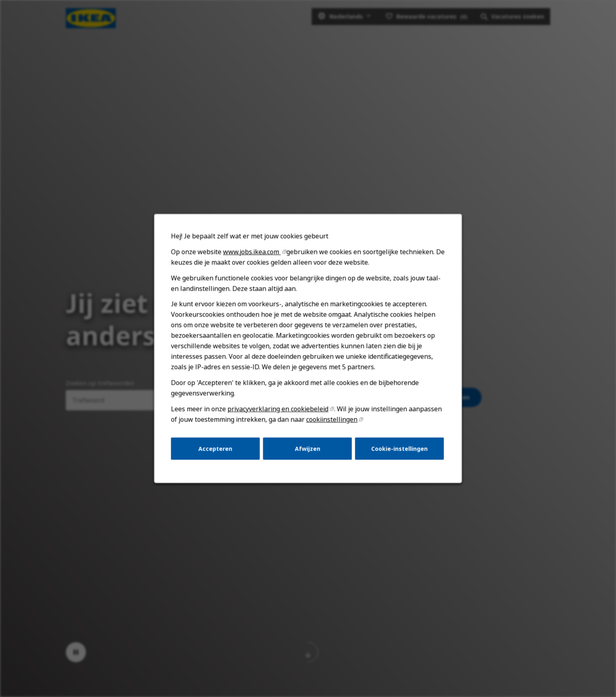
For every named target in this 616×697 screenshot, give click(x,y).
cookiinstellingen (332, 419)
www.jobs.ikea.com (252, 252)
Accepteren (216, 448)
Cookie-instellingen (400, 448)
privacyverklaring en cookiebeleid (278, 409)
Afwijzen (307, 448)
